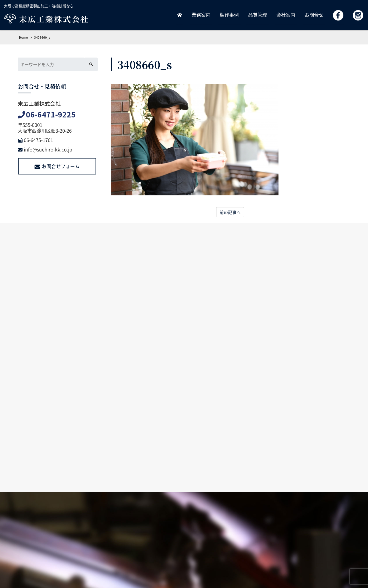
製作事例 (229, 15)
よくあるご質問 (336, 545)
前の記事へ (230, 212)
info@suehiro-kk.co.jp (45, 149)
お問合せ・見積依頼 (297, 545)
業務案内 (201, 15)
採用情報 (265, 545)
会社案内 (286, 15)
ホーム (172, 545)
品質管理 (258, 15)
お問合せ (314, 15)
